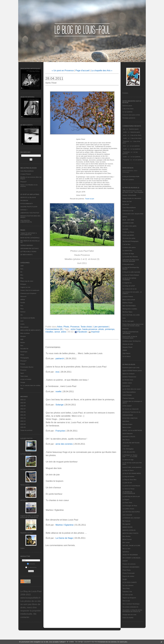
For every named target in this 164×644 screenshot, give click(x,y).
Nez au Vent (126, 549)
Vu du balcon (127, 356)
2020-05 (23, 427)
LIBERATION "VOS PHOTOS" (30, 213)
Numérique (24, 352)
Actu (22, 269)
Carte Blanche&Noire (27, 171)
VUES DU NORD (128, 618)
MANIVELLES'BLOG (129, 530)
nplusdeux (126, 552)
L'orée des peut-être (129, 452)
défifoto (23, 299)
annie (125, 135)
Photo (22, 355)
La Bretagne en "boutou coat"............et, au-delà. (130, 456)
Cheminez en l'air (128, 211)
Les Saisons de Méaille (28, 318)
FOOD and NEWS (128, 235)
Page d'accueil (82, 71)
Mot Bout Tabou (127, 312)
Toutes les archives (26, 430)
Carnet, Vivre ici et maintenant (30, 290)
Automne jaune (127, 106)
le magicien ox (127, 283)
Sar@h (125, 579)
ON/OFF (125, 561)
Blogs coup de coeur (27, 281)
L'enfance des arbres (129, 247)
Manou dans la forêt (129, 300)
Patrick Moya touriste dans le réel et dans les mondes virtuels (133, 325)
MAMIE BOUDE (127, 527)
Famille (23, 303)
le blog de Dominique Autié (131, 176)
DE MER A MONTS (26, 255)
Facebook (81, 332)
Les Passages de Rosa (130, 506)
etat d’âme (126, 421)
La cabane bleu (127, 251)
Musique (23, 336)
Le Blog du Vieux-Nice (129, 480)
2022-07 (23, 409)
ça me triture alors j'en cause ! (132, 389)
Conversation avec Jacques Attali (133, 214)
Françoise (126, 141)
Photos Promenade (129, 573)
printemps (110, 329)
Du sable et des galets (129, 226)
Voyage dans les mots (129, 615)
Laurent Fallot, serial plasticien (132, 467)
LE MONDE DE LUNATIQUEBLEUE (129, 493)
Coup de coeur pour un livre (131, 115)
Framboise (126, 152)
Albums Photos (26, 438)
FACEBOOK (24, 201)
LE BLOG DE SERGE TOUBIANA (129, 279)
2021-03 (23, 418)
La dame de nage (128, 460)
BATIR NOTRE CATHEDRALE (30, 238)
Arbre (60, 327)
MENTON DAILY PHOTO (130, 533)
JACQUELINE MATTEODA (131, 443)
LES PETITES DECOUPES (131, 512)
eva (124, 129)
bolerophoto (126, 386)
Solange (59, 405)
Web (22, 388)
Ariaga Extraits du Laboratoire (132, 198)
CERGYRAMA (127, 395)
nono (124, 318)
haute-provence (90, 329)
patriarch (60, 359)
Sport (22, 373)
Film (22, 306)
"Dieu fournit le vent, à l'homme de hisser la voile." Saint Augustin (133, 191)
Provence (23, 370)
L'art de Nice (126, 244)
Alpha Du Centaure (129, 374)
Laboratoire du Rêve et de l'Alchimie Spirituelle (131, 260)
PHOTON (125, 329)
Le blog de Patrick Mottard (131, 275)
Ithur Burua (126, 440)
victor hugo (76, 329)
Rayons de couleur (128, 576)
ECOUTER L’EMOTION (130, 418)
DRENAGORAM (128, 415)
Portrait (23, 364)
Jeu (22, 315)
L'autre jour (126, 446)
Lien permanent (101, 327)
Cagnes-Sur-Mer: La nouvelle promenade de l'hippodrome (30, 517)
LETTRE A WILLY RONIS (28, 252)
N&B (22, 339)
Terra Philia (126, 589)
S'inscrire (31, 564)
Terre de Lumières (128, 180)
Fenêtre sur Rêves (128, 232)
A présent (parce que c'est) (131, 368)
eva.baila (125, 229)
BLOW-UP (126, 204)
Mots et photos (25, 333)
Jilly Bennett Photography (130, 241)
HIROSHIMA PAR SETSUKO (29, 248)
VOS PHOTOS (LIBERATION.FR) (26, 221)
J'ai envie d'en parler (129, 238)
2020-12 (23, 421)
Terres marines (25, 485)
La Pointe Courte (26, 454)
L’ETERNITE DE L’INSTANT (131, 518)
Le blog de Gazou (128, 470)
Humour (23, 312)
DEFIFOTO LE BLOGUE (28, 197)
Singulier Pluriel (127, 347)
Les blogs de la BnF (129, 286)
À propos (125, 93)
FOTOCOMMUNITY (27, 204)
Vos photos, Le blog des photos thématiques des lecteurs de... (132, 611)
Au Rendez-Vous (128, 380)
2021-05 (23, 415)
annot (57, 332)
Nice (22, 346)
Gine (124, 146)
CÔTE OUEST (127, 406)
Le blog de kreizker (128, 476)
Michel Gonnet (127, 539)
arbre (63, 332)
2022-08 (23, 406)
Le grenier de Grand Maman (131, 486)
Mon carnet (126, 542)
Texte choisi (24, 376)
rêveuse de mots (128, 344)
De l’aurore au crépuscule (130, 409)
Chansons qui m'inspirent (28, 293)
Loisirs (22, 324)
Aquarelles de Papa (27, 533)
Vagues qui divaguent (129, 598)
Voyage (23, 382)
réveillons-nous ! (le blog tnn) (132, 341)
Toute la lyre (90, 199)
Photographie (25, 358)
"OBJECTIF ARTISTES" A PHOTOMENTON (28, 234)
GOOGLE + (24, 210)
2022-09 (23, 403)
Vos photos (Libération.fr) (130, 607)
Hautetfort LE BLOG (129, 437)
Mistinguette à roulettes (130, 309)
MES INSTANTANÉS (129, 306)
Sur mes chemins (128, 585)
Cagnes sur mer (25, 287)
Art (21, 272)
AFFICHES (24, 500)
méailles (49, 332)
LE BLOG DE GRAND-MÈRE (132, 473)
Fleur (22, 309)
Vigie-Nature (126, 353)
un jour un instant (26, 379)
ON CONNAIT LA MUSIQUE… (132, 558)
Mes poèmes (24, 327)
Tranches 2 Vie (127, 592)
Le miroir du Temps (128, 489)
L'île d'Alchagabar (128, 449)
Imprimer (94, 332)
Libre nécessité (127, 515)
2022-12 (23, 400)
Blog (22, 278)
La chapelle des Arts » (102, 71)
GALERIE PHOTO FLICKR (29, 207)
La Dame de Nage (128, 254)
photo (101, 329)
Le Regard (126, 499)
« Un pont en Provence (63, 71)
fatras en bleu (127, 427)
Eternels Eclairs (127, 424)
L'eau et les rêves (128, 109)
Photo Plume (127, 570)
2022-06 (23, 412)
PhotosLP (23, 182)
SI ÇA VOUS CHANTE (130, 582)
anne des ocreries (64, 444)
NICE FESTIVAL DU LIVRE (131, 315)
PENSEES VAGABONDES (131, 567)
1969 (22, 266)
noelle (125, 132)
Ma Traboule (126, 521)
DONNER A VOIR (128, 223)
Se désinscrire (31, 567)
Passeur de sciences (129, 564)
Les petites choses (128, 509)
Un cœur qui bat (128, 595)
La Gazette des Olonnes (130, 257)
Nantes (23, 342)
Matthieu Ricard (127, 303)
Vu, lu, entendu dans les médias (30, 385)
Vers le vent (126, 601)
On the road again (128, 321)
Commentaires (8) (54, 329)
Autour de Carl (127, 201)
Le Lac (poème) (127, 112)
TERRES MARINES (27, 245)
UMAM (125, 350)
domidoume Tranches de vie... (132, 412)
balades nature (127, 383)
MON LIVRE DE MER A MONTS (30, 330)
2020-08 (23, 424)
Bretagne (23, 284)
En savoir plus (122, 642)
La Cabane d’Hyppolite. (28, 469)
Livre (22, 321)
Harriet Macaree (128, 434)
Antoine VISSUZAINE (129, 195)
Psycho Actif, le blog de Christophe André (130, 337)
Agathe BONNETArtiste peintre (132, 371)
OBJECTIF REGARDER (130, 555)
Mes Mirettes (127, 536)
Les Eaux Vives (127, 503)
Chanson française (128, 398)
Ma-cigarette (126, 524)
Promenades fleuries (27, 367)
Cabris (22, 548)
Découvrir (23, 296)
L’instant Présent (26, 174)
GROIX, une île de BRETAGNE (132, 430)
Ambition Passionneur (129, 377)
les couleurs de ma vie (129, 289)
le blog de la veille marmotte (131, 272)
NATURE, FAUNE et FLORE (131, 546)
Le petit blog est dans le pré (131, 496)
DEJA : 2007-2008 (128, 220)
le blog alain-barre (128, 264)
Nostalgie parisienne (129, 118)
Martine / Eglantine (64, 525)
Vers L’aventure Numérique (131, 604)
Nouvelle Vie (24, 349)
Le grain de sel (127, 483)
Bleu (22, 275)
